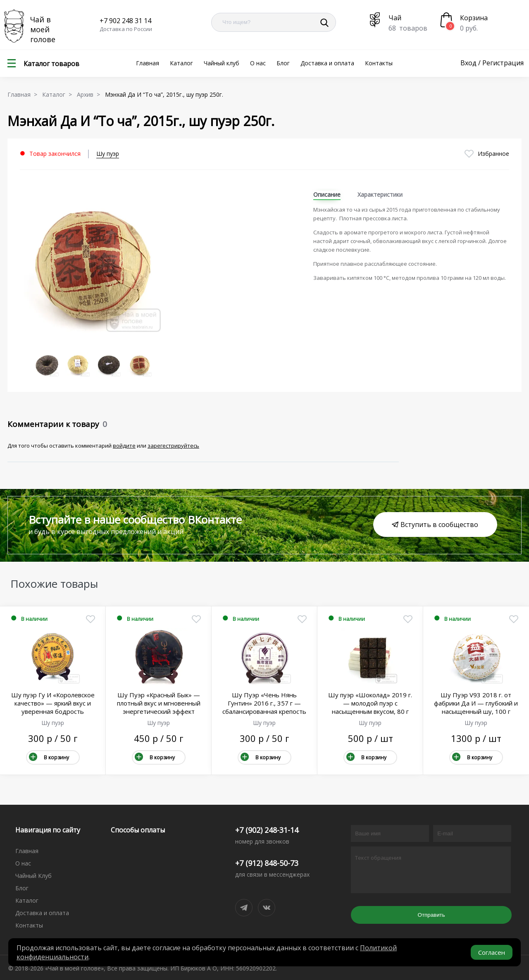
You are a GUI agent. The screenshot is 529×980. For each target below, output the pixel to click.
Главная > (24, 94)
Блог (283, 63)
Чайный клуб (222, 63)
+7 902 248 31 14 (125, 21)
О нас (258, 63)
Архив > (90, 94)
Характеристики (380, 194)
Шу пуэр (108, 154)
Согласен (492, 952)
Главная (148, 63)
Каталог (181, 63)
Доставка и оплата (327, 63)
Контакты (379, 63)
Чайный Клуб (33, 876)
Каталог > (59, 94)
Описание (327, 194)
